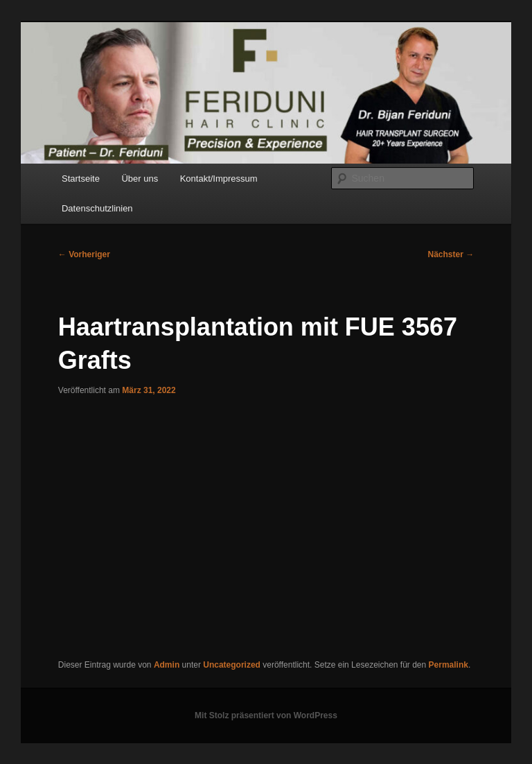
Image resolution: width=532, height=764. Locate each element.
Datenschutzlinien (97, 208)
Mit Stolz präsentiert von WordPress (266, 715)
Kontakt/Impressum (219, 179)
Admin (167, 665)
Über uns (140, 179)
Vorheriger (84, 254)
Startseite (81, 179)
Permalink (449, 665)
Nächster (451, 254)
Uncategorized (232, 665)
